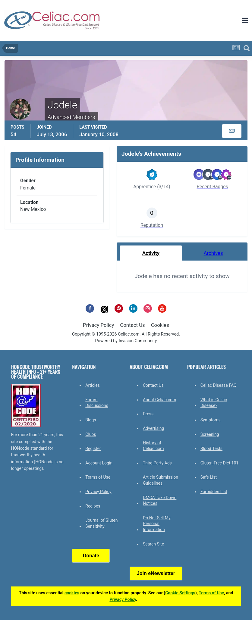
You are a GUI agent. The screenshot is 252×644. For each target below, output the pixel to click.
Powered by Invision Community (126, 341)
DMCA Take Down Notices (160, 501)
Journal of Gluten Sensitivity (101, 523)
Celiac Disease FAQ (219, 385)
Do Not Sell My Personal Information (157, 524)
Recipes (93, 506)
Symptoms (211, 420)
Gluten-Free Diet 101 (219, 463)
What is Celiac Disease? (214, 403)
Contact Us (132, 325)
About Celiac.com (159, 400)
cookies (72, 593)
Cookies (160, 325)
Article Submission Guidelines (161, 480)
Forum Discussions (97, 403)
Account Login (99, 463)
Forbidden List (214, 492)
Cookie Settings (180, 593)
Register (93, 449)
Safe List (209, 477)
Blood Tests (211, 449)
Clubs (91, 434)
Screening (210, 434)
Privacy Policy (98, 325)
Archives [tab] (213, 253)
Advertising (153, 428)
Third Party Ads (157, 463)
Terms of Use (98, 477)
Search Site (153, 544)
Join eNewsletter (156, 573)
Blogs (91, 420)
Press (148, 414)
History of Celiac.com (153, 446)
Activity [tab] (151, 253)
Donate (91, 556)
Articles (93, 385)
